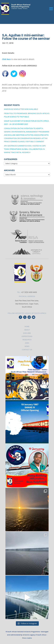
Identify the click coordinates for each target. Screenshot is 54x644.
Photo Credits (27, 638)
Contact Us (27, 350)
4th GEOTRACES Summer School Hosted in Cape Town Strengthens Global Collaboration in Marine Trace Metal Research (25, 149)
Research (27, 340)
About (27, 330)
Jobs (27, 343)
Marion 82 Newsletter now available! (21, 109)
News (27, 346)
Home (27, 327)
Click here (6, 59)
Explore (27, 333)
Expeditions (27, 336)
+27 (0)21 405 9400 (29, 292)
